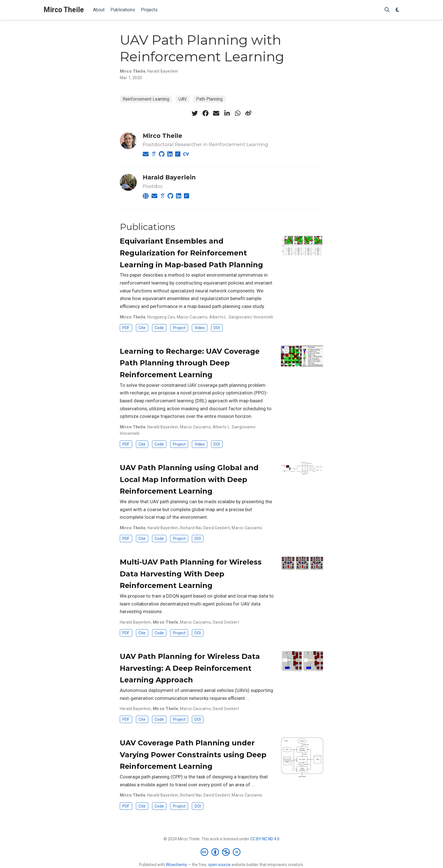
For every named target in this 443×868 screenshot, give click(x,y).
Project (179, 328)
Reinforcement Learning (146, 99)
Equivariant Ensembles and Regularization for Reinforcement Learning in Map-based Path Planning (191, 253)
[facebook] (205, 113)
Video (200, 328)
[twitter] (195, 113)
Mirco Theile (64, 10)
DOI (217, 328)
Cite (142, 328)
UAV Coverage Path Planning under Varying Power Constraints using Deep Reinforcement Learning (193, 755)
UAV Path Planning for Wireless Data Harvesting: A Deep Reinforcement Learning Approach (190, 668)
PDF (126, 328)
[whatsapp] (238, 113)
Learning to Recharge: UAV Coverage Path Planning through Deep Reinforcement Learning (190, 363)
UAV (183, 99)
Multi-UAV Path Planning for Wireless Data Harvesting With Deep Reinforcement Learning (191, 574)
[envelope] (216, 113)
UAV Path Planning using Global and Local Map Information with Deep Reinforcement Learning (189, 479)
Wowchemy (176, 865)
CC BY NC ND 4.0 (265, 839)
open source (219, 865)
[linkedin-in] (227, 113)
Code (159, 328)
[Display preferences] (398, 10)
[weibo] (248, 113)
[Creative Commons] (222, 852)
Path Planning (209, 99)
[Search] (387, 10)
